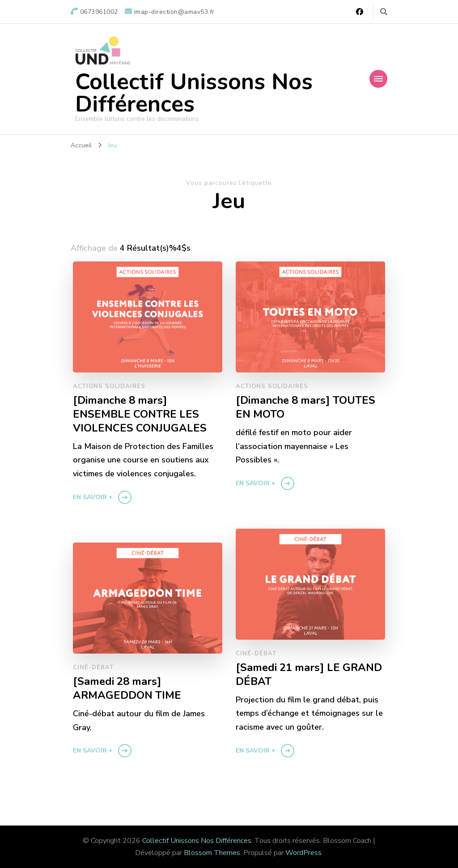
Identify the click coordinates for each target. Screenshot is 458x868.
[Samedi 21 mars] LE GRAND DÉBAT (309, 675)
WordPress (303, 853)
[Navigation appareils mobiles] (378, 79)
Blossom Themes (212, 853)
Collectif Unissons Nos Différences (194, 93)
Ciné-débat (256, 654)
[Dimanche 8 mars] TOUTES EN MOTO (306, 407)
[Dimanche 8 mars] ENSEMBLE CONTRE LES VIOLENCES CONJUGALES (140, 414)
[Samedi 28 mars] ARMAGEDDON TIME (127, 688)
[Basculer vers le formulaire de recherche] (384, 12)
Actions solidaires (109, 386)
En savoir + (93, 497)
